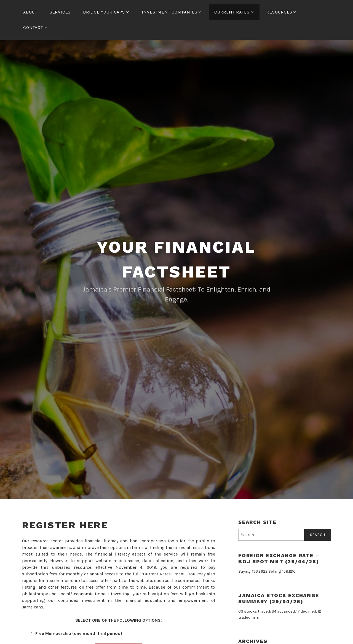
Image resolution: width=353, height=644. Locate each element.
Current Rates (232, 12)
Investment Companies (169, 12)
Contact (33, 27)
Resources (279, 12)
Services (60, 12)
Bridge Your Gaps (104, 12)
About (30, 12)
